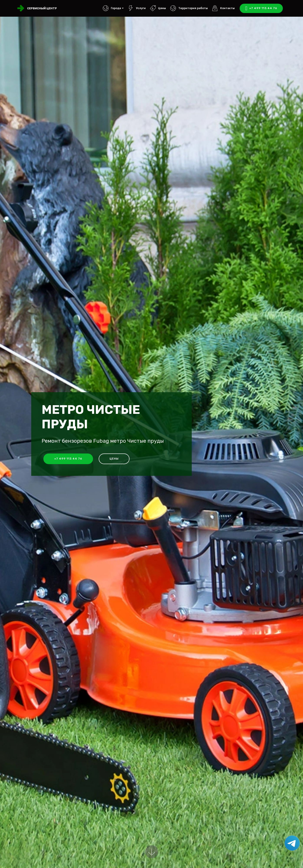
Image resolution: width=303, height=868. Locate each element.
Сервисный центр (42, 8)
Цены (158, 8)
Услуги (137, 8)
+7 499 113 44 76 (261, 8)
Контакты (223, 8)
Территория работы (189, 8)
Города (112, 8)
